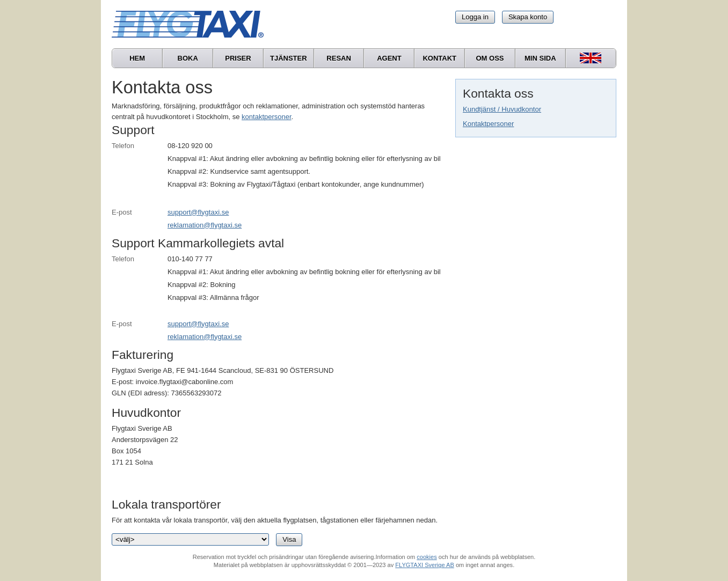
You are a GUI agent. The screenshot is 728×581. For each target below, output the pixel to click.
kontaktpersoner (267, 117)
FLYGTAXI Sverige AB (425, 565)
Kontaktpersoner (488, 124)
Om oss (490, 58)
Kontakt (439, 58)
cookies (427, 557)
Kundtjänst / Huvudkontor (502, 109)
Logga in (475, 17)
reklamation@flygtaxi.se (205, 225)
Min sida (540, 58)
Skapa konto (528, 17)
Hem (137, 58)
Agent (389, 58)
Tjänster (289, 58)
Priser (238, 58)
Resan (339, 58)
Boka (188, 58)
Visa (289, 539)
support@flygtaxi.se (198, 212)
